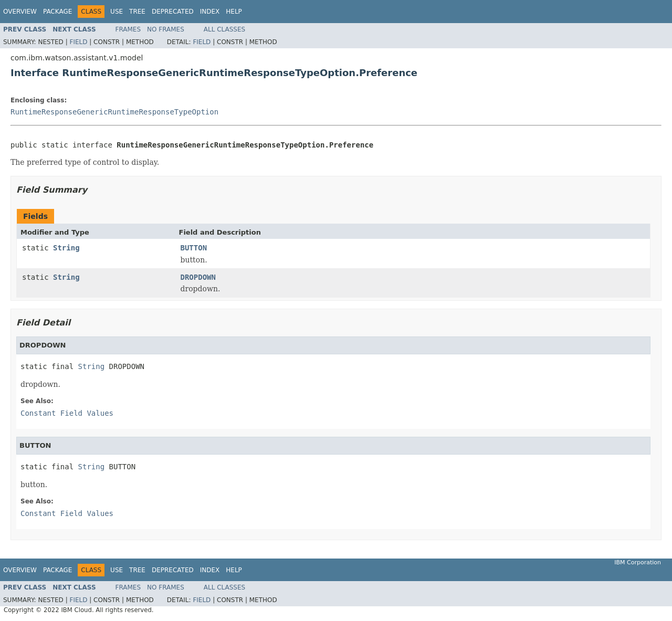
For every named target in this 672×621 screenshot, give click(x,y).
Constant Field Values (67, 413)
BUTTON (194, 248)
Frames (128, 29)
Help (234, 12)
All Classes (224, 29)
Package (57, 12)
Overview (20, 12)
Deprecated (173, 12)
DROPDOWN (198, 277)
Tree (137, 12)
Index (210, 12)
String (66, 248)
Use (117, 12)
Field (78, 42)
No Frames (166, 29)
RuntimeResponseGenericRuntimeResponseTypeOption (114, 112)
